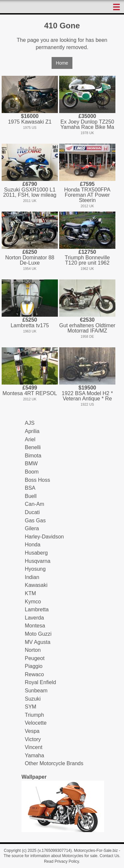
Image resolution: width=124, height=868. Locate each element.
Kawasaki (36, 585)
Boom (32, 472)
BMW (31, 463)
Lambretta (37, 609)
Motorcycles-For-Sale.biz (96, 851)
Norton (33, 650)
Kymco (33, 602)
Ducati (32, 512)
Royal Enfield (40, 682)
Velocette (36, 723)
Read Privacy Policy (62, 861)
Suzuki (33, 699)
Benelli (33, 447)
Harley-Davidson (44, 537)
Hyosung (35, 569)
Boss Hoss (37, 480)
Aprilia (32, 431)
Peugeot (35, 658)
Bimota (33, 456)
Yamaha (34, 755)
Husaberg (36, 553)
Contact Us (109, 856)
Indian (32, 577)
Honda (33, 545)
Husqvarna (38, 561)
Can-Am (35, 504)
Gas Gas (35, 521)
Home (62, 63)
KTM (30, 593)
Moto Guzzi (38, 634)
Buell (31, 496)
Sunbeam (36, 691)
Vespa (32, 731)
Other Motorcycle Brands (54, 763)
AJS (30, 423)
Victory (33, 739)
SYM (31, 707)
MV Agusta (38, 642)
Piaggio (34, 666)
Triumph (34, 715)
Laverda (34, 618)
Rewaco (34, 674)
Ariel (30, 439)
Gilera (32, 528)
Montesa (35, 626)
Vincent (34, 747)
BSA (30, 488)
